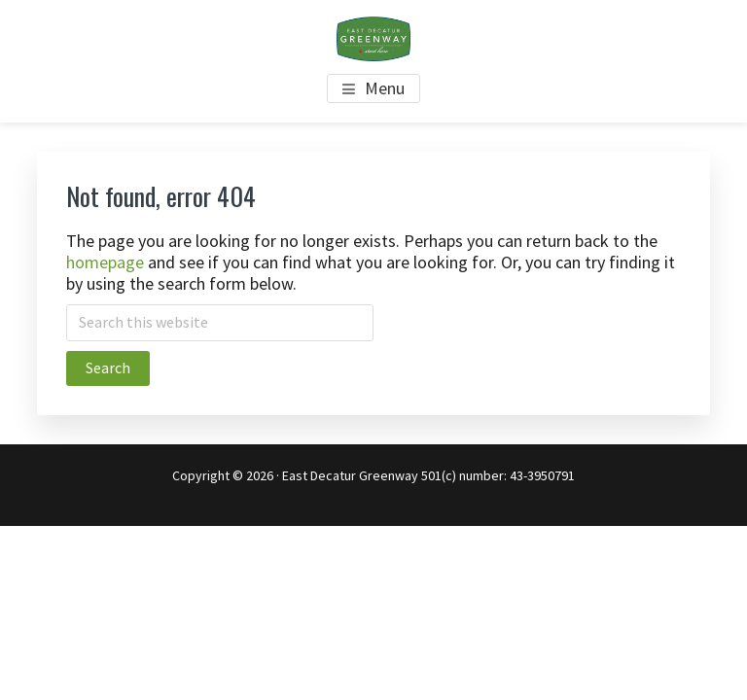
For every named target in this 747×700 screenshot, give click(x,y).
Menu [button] (385, 88)
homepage (105, 262)
